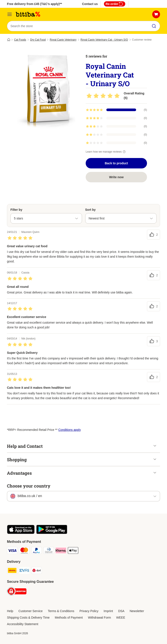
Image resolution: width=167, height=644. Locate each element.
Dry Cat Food (38, 40)
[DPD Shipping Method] (37, 571)
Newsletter (137, 611)
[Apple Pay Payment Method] (73, 551)
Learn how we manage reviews (106, 152)
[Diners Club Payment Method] (49, 551)
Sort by (90, 210)
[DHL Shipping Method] (12, 571)
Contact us (90, 4)
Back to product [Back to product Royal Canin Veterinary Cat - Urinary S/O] (116, 163)
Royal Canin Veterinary (63, 40)
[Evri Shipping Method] (24, 571)
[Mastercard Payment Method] (24, 551)
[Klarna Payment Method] (61, 551)
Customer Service (31, 611)
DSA (121, 611)
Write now (116, 177)
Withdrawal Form (99, 618)
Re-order (115, 4)
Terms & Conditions (61, 611)
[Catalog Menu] (10, 14)
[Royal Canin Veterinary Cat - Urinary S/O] (48, 90)
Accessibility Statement (23, 624)
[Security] (17, 592)
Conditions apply (70, 430)
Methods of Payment (69, 618)
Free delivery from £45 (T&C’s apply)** (34, 4)
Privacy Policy (89, 611)
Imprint (108, 611)
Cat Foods (20, 40)
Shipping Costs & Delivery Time (28, 618)
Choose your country (29, 486)
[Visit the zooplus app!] (21, 533)
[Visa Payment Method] (12, 551)
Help (10, 611)
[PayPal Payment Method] (37, 551)
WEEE (121, 618)
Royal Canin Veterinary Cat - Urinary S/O (104, 40)
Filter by (16, 210)
